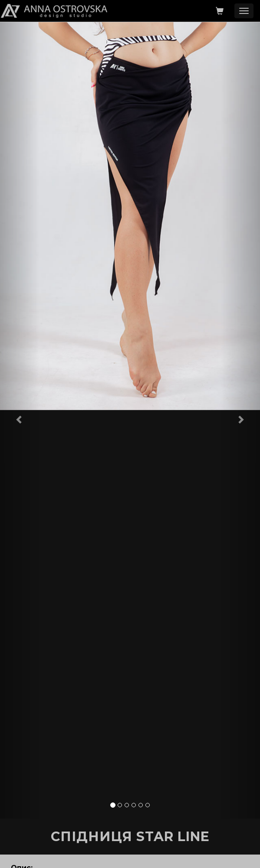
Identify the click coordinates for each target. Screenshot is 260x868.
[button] (20, 419)
